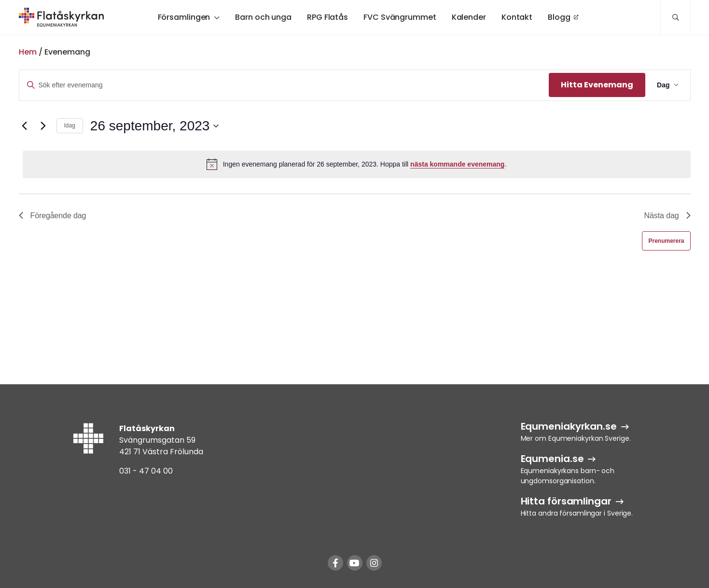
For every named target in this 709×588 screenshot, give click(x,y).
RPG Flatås (327, 17)
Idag (70, 126)
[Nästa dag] (43, 126)
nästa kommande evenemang (457, 164)
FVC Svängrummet (400, 17)
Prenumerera (666, 241)
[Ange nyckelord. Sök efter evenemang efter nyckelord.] (284, 85)
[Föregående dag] (25, 126)
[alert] (357, 164)
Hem (28, 52)
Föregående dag (53, 216)
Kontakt (517, 17)
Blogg (559, 17)
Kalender (469, 17)
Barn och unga (263, 17)
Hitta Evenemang (597, 85)
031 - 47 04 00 (146, 471)
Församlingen (184, 17)
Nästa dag (667, 216)
